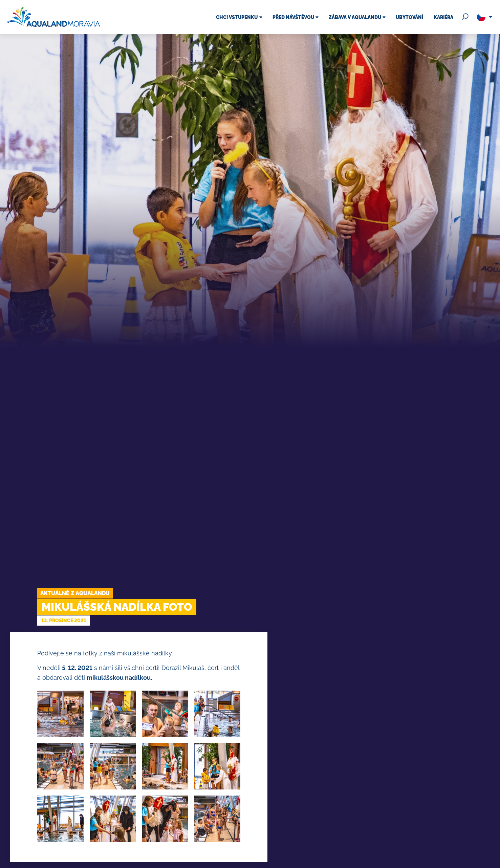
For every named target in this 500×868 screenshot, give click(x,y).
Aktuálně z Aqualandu (75, 593)
